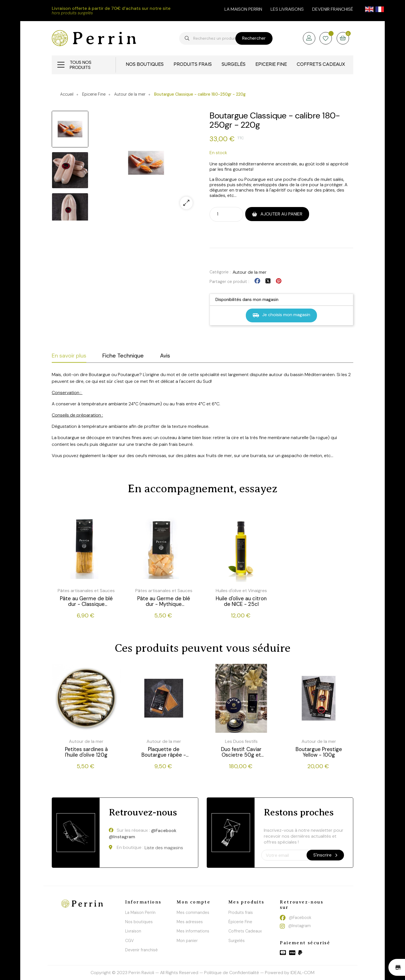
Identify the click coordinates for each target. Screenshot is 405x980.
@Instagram (122, 837)
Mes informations (193, 931)
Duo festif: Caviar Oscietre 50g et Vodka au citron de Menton (241, 752)
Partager (257, 281)
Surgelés (237, 941)
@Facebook (164, 830)
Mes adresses (190, 922)
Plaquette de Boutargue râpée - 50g (164, 752)
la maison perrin (243, 9)
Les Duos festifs (241, 741)
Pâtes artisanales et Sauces (86, 591)
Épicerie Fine (240, 922)
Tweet (268, 281)
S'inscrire (325, 855)
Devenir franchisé (333, 9)
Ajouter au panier (281, 214)
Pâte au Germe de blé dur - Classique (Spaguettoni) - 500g (86, 601)
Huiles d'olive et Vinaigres (241, 591)
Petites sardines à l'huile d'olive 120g (86, 752)
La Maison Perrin (140, 912)
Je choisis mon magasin (281, 315)
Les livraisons (287, 9)
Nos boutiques (139, 922)
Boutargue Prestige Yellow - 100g (319, 752)
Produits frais (241, 912)
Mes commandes (193, 912)
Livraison (133, 931)
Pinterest (279, 281)
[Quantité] (221, 214)
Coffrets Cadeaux (245, 931)
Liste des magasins (164, 848)
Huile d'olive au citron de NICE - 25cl (241, 601)
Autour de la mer (250, 272)
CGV (130, 941)
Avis (165, 356)
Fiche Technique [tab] (123, 356)
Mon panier (187, 941)
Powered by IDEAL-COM (290, 973)
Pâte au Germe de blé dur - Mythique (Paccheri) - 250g (164, 601)
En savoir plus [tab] (69, 356)
